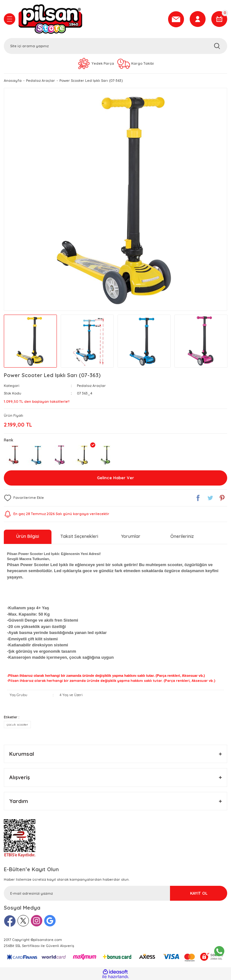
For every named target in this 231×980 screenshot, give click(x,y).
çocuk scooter (17, 725)
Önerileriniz (182, 536)
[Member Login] (198, 19)
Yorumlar (131, 536)
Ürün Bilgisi (28, 536)
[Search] (115, 46)
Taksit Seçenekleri (79, 536)
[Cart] (219, 19)
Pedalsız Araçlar (91, 386)
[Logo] (91, 19)
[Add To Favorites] (24, 498)
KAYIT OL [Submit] (199, 893)
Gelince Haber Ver (115, 478)
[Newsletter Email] (115, 893)
